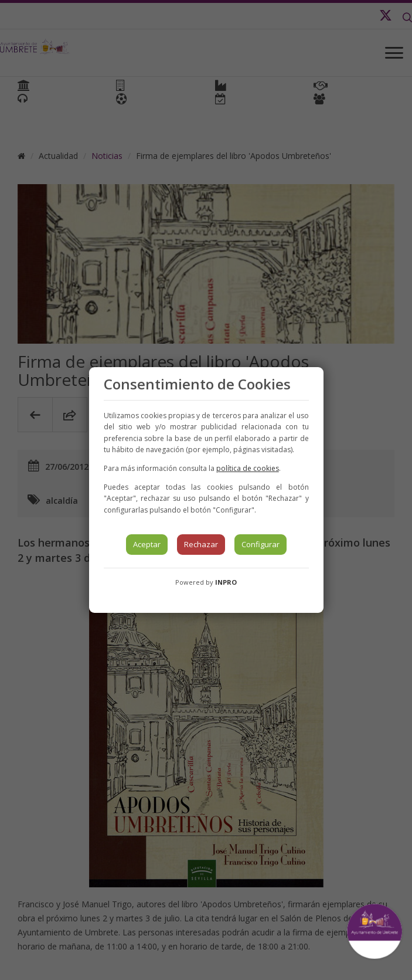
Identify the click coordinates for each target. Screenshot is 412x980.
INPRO (226, 582)
